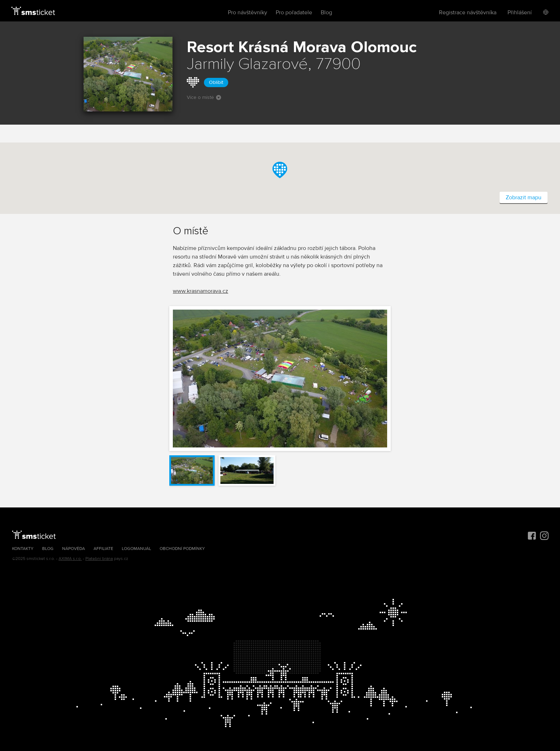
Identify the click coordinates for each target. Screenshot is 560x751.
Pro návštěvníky (247, 12)
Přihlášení (520, 12)
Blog (326, 12)
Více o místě (204, 97)
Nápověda (74, 549)
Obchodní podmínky (182, 549)
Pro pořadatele (294, 12)
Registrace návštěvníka (468, 12)
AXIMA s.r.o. (70, 559)
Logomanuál (136, 549)
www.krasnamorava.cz (201, 291)
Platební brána (99, 559)
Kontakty (23, 549)
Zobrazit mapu (524, 197)
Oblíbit (216, 82)
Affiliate (103, 549)
